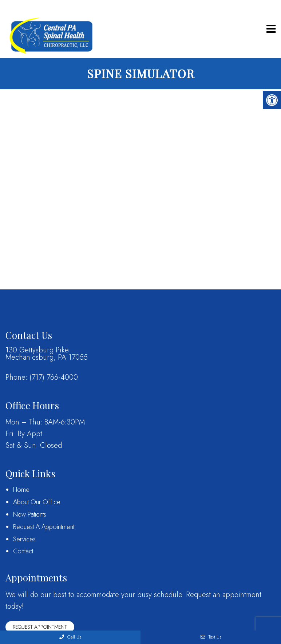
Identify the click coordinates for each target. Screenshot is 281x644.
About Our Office (37, 502)
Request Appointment (40, 627)
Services (24, 539)
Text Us (211, 637)
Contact (23, 551)
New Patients (30, 514)
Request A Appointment (44, 527)
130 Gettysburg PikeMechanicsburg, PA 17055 (47, 354)
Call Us (70, 637)
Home (21, 490)
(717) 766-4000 (54, 378)
